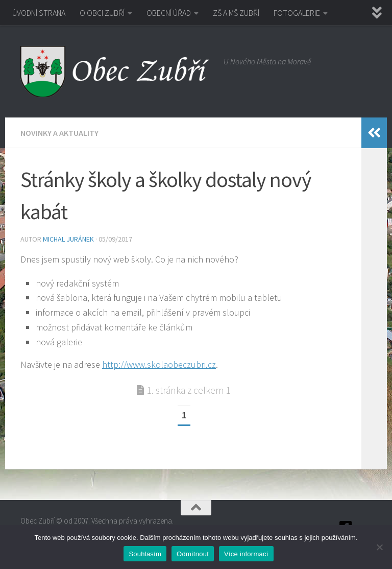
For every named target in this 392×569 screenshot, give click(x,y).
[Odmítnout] (379, 547)
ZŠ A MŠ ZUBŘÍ (236, 13)
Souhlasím (145, 554)
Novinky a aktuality (59, 133)
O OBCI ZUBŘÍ (102, 13)
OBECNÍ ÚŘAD (169, 13)
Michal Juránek (68, 239)
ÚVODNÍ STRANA (39, 13)
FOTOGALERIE (297, 13)
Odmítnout (193, 554)
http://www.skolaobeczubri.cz (159, 364)
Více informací (246, 554)
